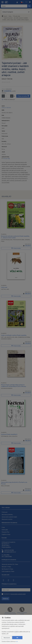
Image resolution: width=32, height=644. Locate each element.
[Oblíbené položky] (26, 2)
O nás (3, 527)
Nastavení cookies (7, 519)
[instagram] (8, 580)
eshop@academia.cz (9, 552)
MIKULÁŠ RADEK (5, 486)
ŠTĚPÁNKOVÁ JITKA (6, 436)
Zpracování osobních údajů (9, 517)
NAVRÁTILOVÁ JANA (12, 337)
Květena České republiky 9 (9, 434)
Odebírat (6, 599)
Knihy (10, 16)
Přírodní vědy (17, 16)
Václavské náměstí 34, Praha (10, 564)
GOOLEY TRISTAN (7, 79)
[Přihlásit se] (18, 2)
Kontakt (4, 538)
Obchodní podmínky (7, 514)
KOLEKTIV (15, 436)
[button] (22, 2)
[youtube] (13, 580)
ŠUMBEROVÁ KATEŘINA (24, 337)
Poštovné (5, 512)
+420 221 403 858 (8, 550)
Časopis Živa (5, 532)
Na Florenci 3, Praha (7, 569)
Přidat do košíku (23, 96)
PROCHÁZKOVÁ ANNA (19, 240)
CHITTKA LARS (5, 289)
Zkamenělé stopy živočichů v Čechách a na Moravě (14, 483)
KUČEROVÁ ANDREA (6, 339)
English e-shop (6, 534)
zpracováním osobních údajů (18, 594)
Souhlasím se (15, 594)
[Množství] (7, 96)
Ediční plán (5, 530)
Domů (4, 16)
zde (17, 641)
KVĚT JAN (4, 337)
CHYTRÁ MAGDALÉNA (7, 240)
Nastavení (7, 638)
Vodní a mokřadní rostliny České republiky (14, 335)
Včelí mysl (4, 287)
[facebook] (3, 580)
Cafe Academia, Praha (8, 571)
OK (17, 638)
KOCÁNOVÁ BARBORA (7, 388)
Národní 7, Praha (6, 567)
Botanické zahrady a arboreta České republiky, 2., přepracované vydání (15, 237)
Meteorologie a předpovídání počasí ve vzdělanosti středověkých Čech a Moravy (14, 385)
